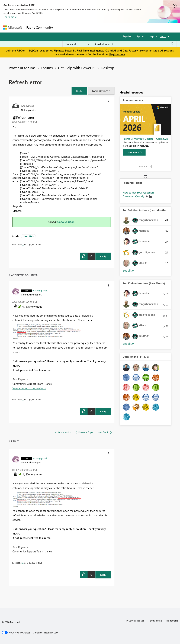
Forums (61, 28)
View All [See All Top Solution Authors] (128, 271)
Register (127, 36)
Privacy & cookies (135, 621)
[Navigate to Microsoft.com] (12, 28)
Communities (106, 28)
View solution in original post (29, 388)
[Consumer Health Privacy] (46, 633)
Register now (117, 54)
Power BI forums (22, 68)
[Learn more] (134, 152)
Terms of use (155, 621)
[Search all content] (134, 44)
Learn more (10, 17)
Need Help (28, 236)
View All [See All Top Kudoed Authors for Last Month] (128, 344)
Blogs (122, 28)
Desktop (107, 68)
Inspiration (76, 28)
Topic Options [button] (100, 91)
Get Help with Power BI (77, 68)
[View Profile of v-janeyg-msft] (40, 290)
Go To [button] (163, 36)
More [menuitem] (134, 28)
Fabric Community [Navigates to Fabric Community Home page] (40, 27)
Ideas (91, 28)
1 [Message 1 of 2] (23, 244)
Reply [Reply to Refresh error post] (103, 256)
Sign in (140, 36)
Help (151, 36)
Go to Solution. (66, 222)
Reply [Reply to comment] (103, 411)
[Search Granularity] (77, 44)
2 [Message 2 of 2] (23, 399)
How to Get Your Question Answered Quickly (138, 194)
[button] (79, 91)
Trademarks (172, 621)
